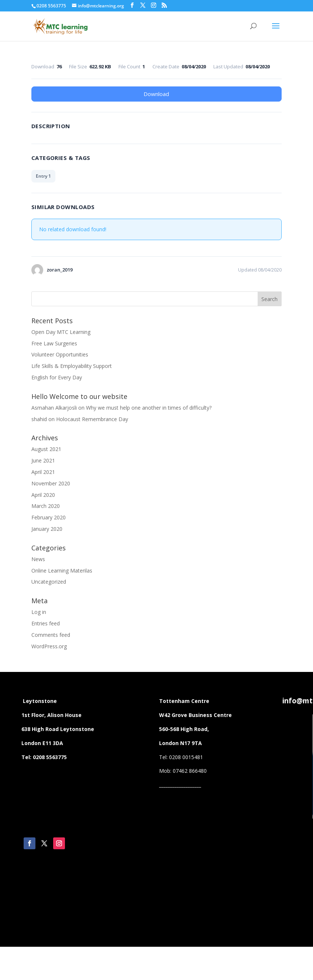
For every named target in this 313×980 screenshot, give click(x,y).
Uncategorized (49, 582)
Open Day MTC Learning (61, 332)
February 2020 (49, 517)
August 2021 (46, 449)
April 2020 (43, 495)
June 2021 (43, 460)
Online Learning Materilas (62, 571)
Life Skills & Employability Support (72, 366)
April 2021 (43, 472)
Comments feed (51, 635)
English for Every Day (57, 377)
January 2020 (47, 529)
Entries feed (46, 623)
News (38, 559)
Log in (39, 612)
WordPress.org (49, 646)
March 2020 (46, 506)
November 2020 (51, 483)
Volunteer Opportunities (60, 354)
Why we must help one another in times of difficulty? (149, 408)
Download (156, 94)
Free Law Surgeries (54, 343)
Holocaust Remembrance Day (92, 419)
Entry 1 (43, 176)
